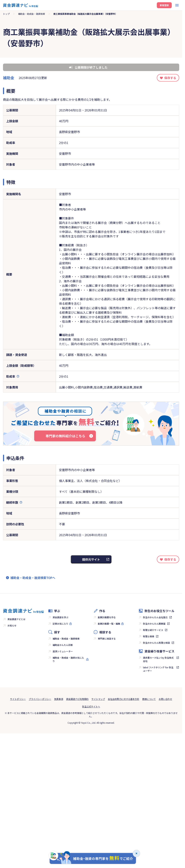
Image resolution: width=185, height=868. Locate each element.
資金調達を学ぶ (60, 617)
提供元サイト (91, 559)
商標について (149, 699)
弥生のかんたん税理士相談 (156, 643)
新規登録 (164, 5)
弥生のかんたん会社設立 (155, 617)
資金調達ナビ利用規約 (77, 699)
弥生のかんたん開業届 (154, 624)
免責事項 (59, 699)
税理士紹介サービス (153, 630)
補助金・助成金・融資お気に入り (68, 659)
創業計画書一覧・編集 (109, 624)
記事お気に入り (60, 624)
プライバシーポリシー (40, 699)
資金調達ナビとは (16, 619)
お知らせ (12, 625)
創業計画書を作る (107, 617)
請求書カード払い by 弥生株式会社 (158, 659)
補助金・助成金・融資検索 (66, 639)
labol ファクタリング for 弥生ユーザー (158, 669)
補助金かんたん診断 (63, 645)
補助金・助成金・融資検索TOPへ (33, 578)
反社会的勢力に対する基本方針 (124, 699)
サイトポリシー (18, 699)
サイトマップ (98, 699)
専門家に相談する (107, 639)
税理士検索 (149, 636)
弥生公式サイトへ (91, 706)
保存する (170, 78)
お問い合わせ (165, 699)
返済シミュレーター (63, 651)
